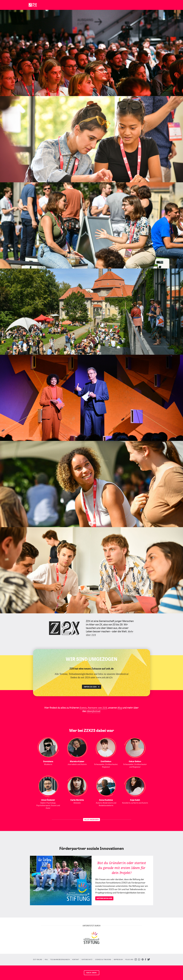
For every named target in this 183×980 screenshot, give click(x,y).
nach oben (91, 973)
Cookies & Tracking (103, 960)
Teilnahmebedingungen (60, 960)
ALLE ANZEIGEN (91, 820)
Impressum (118, 960)
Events (83, 708)
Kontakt (76, 960)
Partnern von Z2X (97, 708)
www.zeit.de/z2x (104, 677)
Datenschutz (87, 960)
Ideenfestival (93, 711)
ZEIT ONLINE (38, 960)
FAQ (46, 960)
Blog (120, 708)
